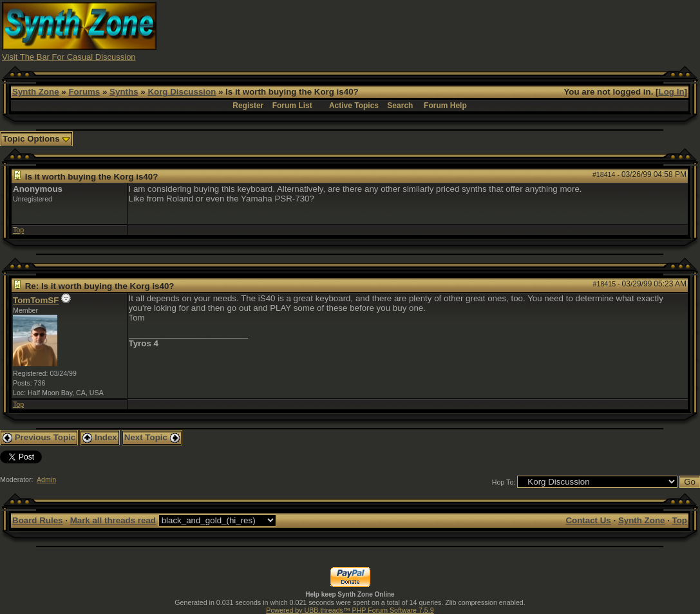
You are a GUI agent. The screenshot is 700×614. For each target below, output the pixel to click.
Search (400, 106)
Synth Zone (36, 92)
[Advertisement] (464, 31)
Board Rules (38, 520)
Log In (672, 92)
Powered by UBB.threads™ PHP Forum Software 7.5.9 (350, 610)
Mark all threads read (113, 520)
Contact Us (588, 520)
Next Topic (152, 437)
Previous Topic (39, 437)
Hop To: (504, 482)
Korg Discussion (182, 92)
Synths (124, 92)
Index (100, 437)
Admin (46, 479)
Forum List (292, 106)
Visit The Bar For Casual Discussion (69, 57)
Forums (84, 92)
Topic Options (36, 139)
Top (18, 230)
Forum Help (445, 106)
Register (248, 106)
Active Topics (354, 106)
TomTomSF (36, 300)
